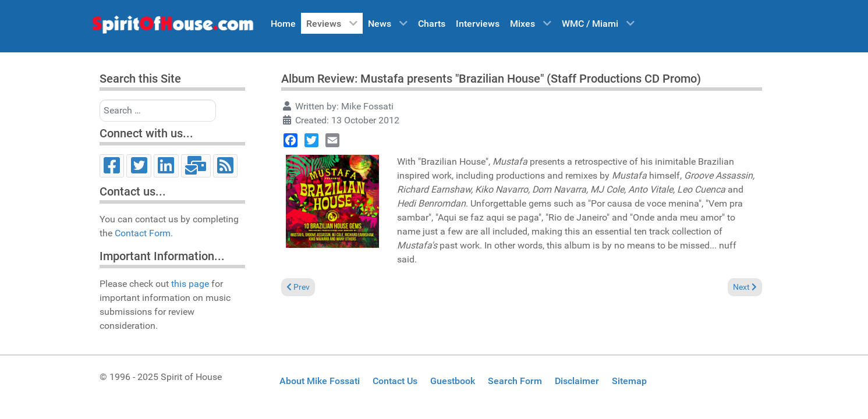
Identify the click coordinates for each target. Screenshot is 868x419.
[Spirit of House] (172, 27)
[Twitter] (139, 166)
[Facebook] (112, 166)
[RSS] (226, 166)
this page (190, 284)
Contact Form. (144, 233)
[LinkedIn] (166, 166)
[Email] (196, 166)
